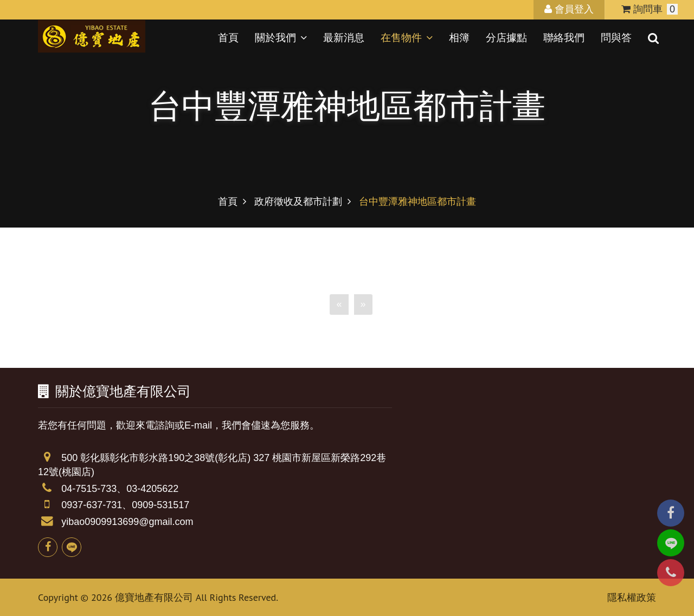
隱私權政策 (632, 597)
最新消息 (344, 38)
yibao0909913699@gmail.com (127, 522)
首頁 (228, 38)
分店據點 (506, 38)
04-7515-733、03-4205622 (120, 489)
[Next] (363, 320)
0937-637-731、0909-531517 (125, 505)
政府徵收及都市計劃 (298, 202)
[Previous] (339, 320)
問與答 (616, 38)
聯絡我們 (564, 38)
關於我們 (281, 38)
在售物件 (407, 38)
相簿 (459, 38)
